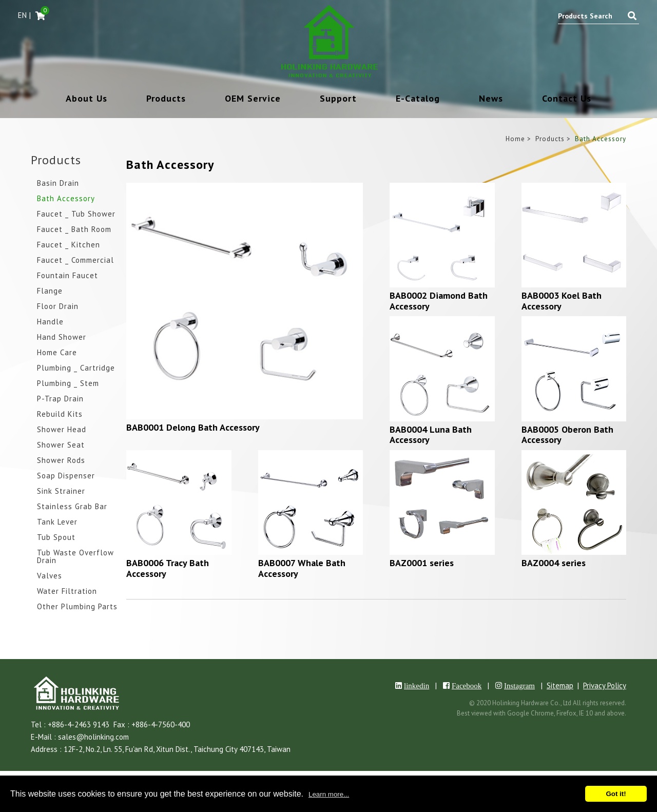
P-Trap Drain (60, 399)
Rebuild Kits (60, 414)
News (491, 99)
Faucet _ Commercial (75, 260)
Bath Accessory (66, 199)
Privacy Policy (605, 685)
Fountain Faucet (67, 276)
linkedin (417, 685)
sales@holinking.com (93, 737)
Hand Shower (62, 337)
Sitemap (560, 685)
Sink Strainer (61, 491)
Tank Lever (57, 522)
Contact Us (567, 99)
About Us (86, 99)
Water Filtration (67, 592)
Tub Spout (56, 538)
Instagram (519, 685)
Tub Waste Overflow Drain (75, 557)
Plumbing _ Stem (68, 384)
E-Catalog (418, 99)
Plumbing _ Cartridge (76, 368)
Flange (50, 291)
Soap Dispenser (66, 476)
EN (22, 15)
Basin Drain (58, 183)
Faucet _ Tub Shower (76, 214)
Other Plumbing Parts (77, 607)
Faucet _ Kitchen (69, 245)
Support (338, 99)
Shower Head (62, 430)
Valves (50, 576)
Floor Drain (58, 307)
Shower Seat (61, 445)
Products (166, 99)
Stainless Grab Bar (72, 507)
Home (515, 139)
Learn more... (329, 794)
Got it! (616, 794)
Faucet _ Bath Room (74, 230)
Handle (50, 322)
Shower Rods (61, 461)
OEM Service (253, 99)
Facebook (467, 685)
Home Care (57, 353)
